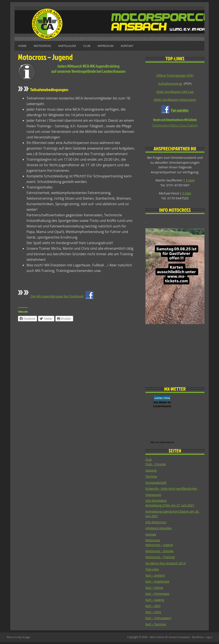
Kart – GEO (153, 608)
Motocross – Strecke (160, 553)
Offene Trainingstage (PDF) (175, 75)
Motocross (46, 46)
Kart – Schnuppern (159, 620)
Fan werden (180, 111)
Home (23, 46)
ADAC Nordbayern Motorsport (175, 100)
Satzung (151, 471)
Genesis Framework (177, 639)
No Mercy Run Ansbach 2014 (167, 565)
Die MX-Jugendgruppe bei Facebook (59, 296)
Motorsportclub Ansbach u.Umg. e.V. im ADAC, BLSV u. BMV (109, 24)
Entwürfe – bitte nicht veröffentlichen (173, 490)
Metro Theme (154, 639)
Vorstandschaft (157, 484)
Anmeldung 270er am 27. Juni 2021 (172, 507)
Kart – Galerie (155, 602)
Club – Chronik (156, 465)
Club (94, 46)
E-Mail (190, 181)
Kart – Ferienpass (158, 596)
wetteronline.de (167, 443)
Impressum (115, 46)
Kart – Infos (154, 614)
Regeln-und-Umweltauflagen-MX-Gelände (175, 120)
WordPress (197, 639)
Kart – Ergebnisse (158, 583)
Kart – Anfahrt (156, 577)
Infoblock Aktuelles (160, 530)
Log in (209, 639)
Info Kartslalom (157, 502)
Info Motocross (157, 524)
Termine (152, 478)
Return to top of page (19, 639)
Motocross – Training (161, 559)
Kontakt (139, 46)
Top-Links (153, 571)
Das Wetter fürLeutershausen (162, 405)
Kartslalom (73, 46)
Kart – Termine (156, 626)
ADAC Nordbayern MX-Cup (175, 92)
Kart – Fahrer (155, 589)
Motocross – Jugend (160, 547)
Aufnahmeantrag (170, 83)
